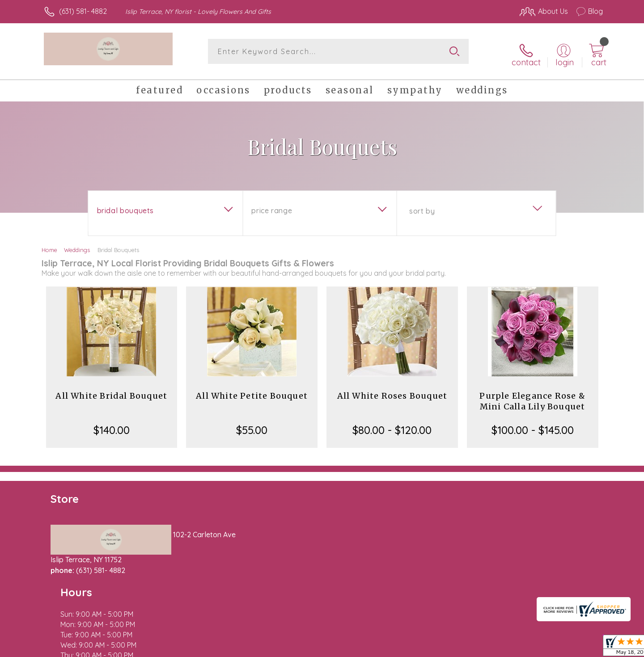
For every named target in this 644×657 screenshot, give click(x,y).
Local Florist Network (524, 648)
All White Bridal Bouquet (111, 391)
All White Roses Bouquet (392, 391)
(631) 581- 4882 (83, 11)
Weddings (77, 245)
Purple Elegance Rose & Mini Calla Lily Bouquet (532, 396)
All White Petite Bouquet (252, 391)
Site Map (579, 648)
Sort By (422, 206)
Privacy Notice (460, 648)
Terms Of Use (407, 648)
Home (49, 245)
